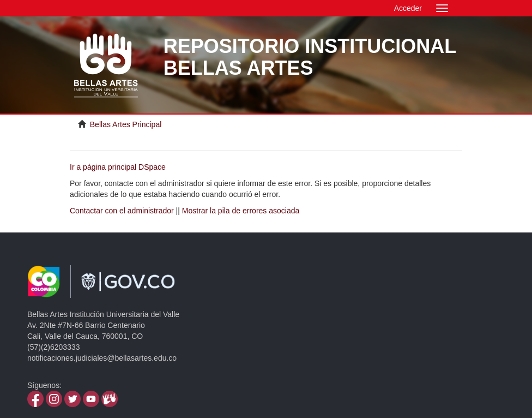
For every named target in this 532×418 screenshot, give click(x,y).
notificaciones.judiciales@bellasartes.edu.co (102, 358)
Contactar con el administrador (122, 211)
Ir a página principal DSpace (118, 167)
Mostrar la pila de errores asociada (241, 211)
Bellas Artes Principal (126, 124)
